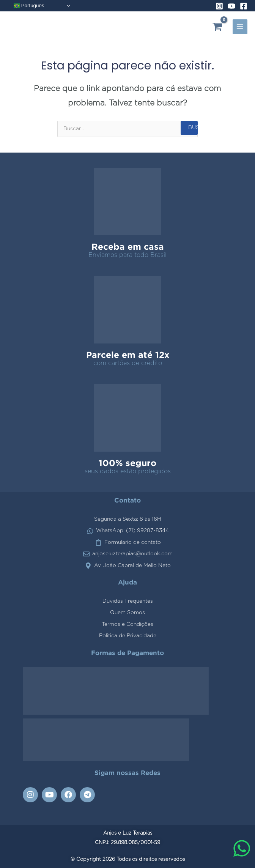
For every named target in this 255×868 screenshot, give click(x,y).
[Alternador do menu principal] (240, 27)
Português (29, 6)
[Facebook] (244, 6)
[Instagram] (219, 6)
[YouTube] (231, 6)
